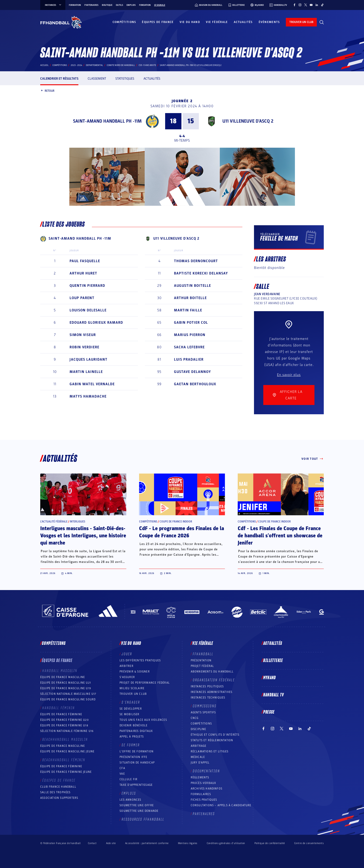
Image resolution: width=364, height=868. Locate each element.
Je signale (160, 5)
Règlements (200, 777)
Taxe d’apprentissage (136, 785)
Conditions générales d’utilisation (226, 843)
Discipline (199, 729)
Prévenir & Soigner (135, 672)
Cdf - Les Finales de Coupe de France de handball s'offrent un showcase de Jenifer (280, 536)
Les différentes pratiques (140, 660)
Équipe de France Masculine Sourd (68, 699)
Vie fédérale (217, 22)
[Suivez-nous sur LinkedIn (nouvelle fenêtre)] (317, 5)
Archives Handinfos (207, 789)
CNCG (195, 718)
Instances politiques (207, 686)
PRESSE (269, 712)
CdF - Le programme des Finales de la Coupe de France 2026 (182, 532)
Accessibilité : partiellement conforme (147, 843)
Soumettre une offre (137, 805)
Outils (119, 5)
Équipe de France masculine (63, 677)
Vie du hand (190, 22)
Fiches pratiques (204, 800)
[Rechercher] (322, 22)
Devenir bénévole (134, 725)
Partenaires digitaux (136, 731)
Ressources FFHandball (143, 819)
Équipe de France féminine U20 (65, 720)
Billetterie (273, 661)
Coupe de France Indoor (176, 522)
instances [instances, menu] (53, 5)
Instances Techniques (208, 698)
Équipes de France (158, 22)
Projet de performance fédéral (145, 683)
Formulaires (201, 794)
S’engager (131, 702)
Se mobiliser (129, 714)
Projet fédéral (202, 666)
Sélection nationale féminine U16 (67, 731)
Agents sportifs (203, 712)
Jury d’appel (200, 763)
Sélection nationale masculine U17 (68, 694)
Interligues (77, 522)
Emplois (131, 5)
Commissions (205, 706)
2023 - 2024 (76, 65)
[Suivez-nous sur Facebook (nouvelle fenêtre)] (294, 5)
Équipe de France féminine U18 (64, 725)
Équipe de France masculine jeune (67, 751)
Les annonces (130, 800)
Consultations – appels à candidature (221, 805)
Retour (47, 91)
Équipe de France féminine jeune (66, 772)
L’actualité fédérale (54, 522)
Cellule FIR (129, 779)
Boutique (107, 5)
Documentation (206, 771)
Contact (92, 843)
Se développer (131, 709)
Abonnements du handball (212, 672)
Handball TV (274, 695)
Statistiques (125, 79)
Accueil (44, 65)
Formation (75, 5)
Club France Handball (58, 787)
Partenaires (91, 5)
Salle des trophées (55, 792)
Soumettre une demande (139, 811)
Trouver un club (133, 694)
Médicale (198, 757)
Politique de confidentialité (270, 843)
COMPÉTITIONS (201, 724)
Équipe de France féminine (61, 714)
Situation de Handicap (137, 763)
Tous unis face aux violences (143, 720)
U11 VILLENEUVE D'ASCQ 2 (248, 121)
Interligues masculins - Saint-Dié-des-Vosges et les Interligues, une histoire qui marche (83, 536)
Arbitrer (127, 666)
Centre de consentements (309, 843)
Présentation (201, 660)
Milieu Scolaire (132, 688)
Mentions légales (188, 843)
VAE (122, 774)
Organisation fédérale (214, 680)
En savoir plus (289, 375)
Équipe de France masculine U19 (66, 688)
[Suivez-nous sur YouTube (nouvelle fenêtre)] (311, 5)
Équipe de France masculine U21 (66, 683)
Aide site (111, 843)
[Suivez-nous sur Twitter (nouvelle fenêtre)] (306, 5)
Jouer (127, 654)
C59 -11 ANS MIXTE (147, 65)
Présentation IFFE (133, 757)
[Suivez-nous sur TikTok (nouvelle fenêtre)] (322, 5)
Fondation (145, 5)
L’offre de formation (137, 751)
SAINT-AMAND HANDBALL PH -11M (107, 121)
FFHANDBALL (203, 654)
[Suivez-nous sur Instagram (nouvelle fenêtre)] (300, 5)
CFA (122, 768)
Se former (131, 745)
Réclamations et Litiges (210, 751)
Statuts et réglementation (212, 740)
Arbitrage (199, 746)
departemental (94, 65)
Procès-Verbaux (204, 783)
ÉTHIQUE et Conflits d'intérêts (215, 735)
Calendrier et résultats (59, 79)
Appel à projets (132, 737)
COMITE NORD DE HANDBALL (121, 65)
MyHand (270, 678)
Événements (269, 22)
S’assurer (127, 677)
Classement (97, 79)
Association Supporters (59, 798)
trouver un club (301, 22)
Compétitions (124, 22)
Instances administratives (212, 692)
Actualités (243, 22)
